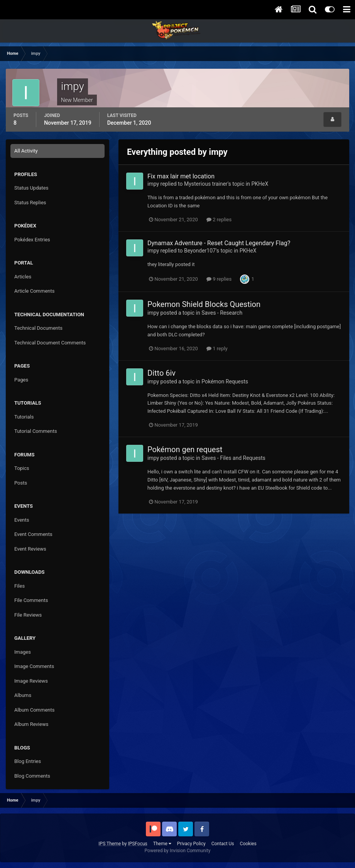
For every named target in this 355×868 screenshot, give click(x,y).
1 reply (217, 348)
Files (19, 586)
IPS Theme (110, 844)
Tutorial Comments (36, 431)
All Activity (26, 151)
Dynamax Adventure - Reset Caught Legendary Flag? (219, 243)
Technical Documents (38, 328)
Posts (21, 483)
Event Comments (33, 534)
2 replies (219, 220)
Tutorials (24, 417)
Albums (23, 695)
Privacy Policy (191, 844)
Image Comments (34, 666)
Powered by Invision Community (178, 851)
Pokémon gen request (185, 449)
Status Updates (31, 188)
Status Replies (30, 203)
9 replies (219, 279)
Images (23, 652)
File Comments (31, 600)
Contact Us (223, 844)
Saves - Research (222, 313)
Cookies (248, 844)
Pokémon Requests (225, 381)
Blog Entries (28, 761)
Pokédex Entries (32, 240)
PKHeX (260, 184)
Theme (162, 844)
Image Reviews (31, 681)
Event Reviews (30, 549)
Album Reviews (31, 724)
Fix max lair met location (181, 176)
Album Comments (34, 710)
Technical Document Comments (50, 343)
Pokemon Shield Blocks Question (204, 304)
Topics (22, 468)
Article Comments (34, 291)
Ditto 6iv (161, 373)
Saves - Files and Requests (233, 458)
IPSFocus (137, 844)
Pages (21, 380)
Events (22, 520)
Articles (23, 277)
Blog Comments (32, 776)
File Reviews (28, 615)
